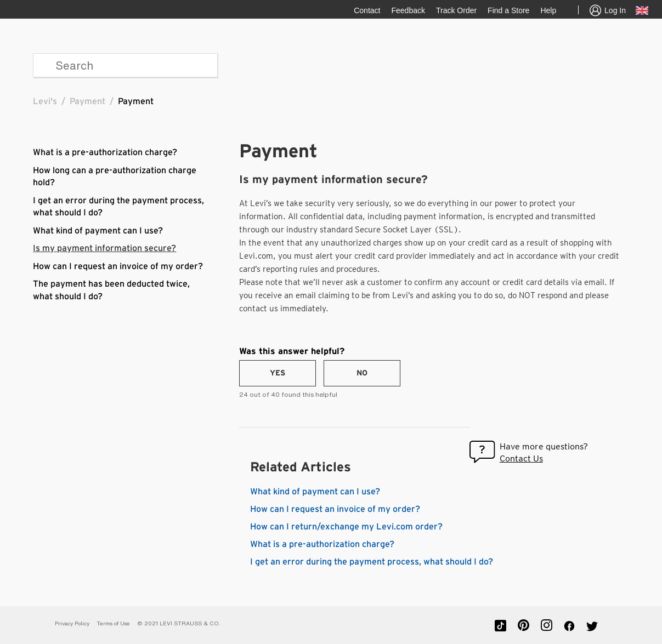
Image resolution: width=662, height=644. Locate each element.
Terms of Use (113, 623)
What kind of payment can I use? (98, 231)
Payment (87, 101)
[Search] (125, 65)
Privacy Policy (72, 623)
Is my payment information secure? (104, 248)
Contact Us (521, 458)
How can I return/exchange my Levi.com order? (346, 527)
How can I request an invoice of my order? (118, 266)
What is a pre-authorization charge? (105, 152)
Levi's (45, 101)
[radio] (278, 373)
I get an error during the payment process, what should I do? (372, 562)
